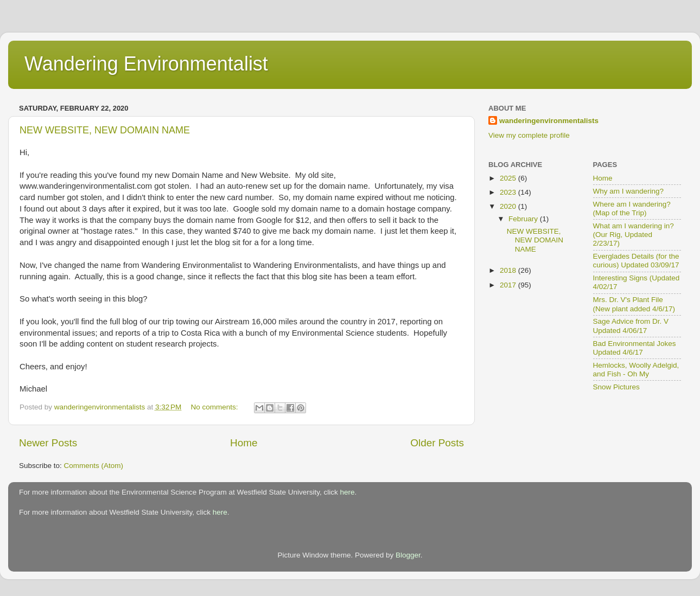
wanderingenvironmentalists (549, 121)
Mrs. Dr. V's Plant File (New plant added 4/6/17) (634, 304)
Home (244, 443)
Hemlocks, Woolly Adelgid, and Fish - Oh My (636, 370)
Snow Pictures (616, 387)
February (524, 219)
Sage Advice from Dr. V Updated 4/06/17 (631, 326)
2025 (509, 178)
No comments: (216, 407)
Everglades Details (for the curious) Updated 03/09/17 (636, 261)
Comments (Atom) (94, 466)
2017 (509, 285)
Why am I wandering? (629, 191)
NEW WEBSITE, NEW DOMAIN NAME (105, 130)
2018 (509, 270)
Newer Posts (48, 443)
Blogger (408, 555)
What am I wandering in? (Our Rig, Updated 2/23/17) (634, 235)
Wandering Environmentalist (146, 64)
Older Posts (437, 443)
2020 (509, 206)
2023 (509, 192)
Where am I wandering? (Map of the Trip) (632, 209)
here (348, 492)
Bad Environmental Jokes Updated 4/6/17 (635, 348)
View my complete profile (529, 135)
